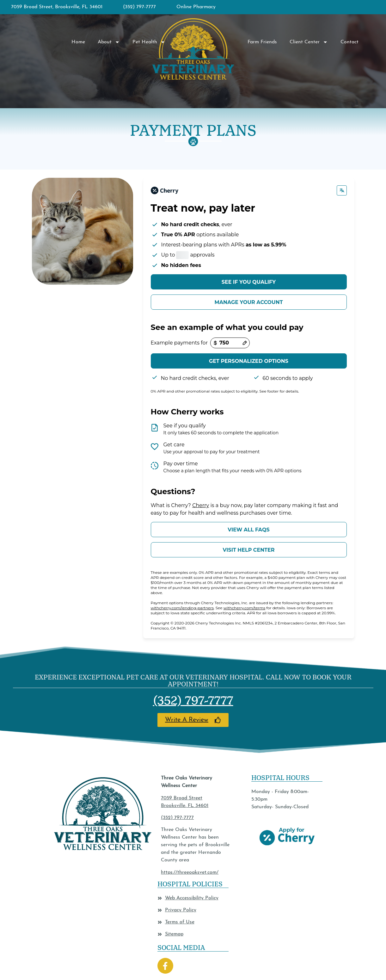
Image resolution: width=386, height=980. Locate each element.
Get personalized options (249, 361)
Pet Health (149, 42)
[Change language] (342, 190)
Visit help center (248, 550)
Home (78, 42)
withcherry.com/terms (244, 608)
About (109, 42)
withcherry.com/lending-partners (182, 608)
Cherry (201, 505)
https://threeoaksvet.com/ (190, 872)
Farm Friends (262, 42)
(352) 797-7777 (193, 701)
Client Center (309, 42)
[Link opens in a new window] (193, 720)
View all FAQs (248, 530)
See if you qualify (249, 282)
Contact (349, 42)
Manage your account (248, 302)
